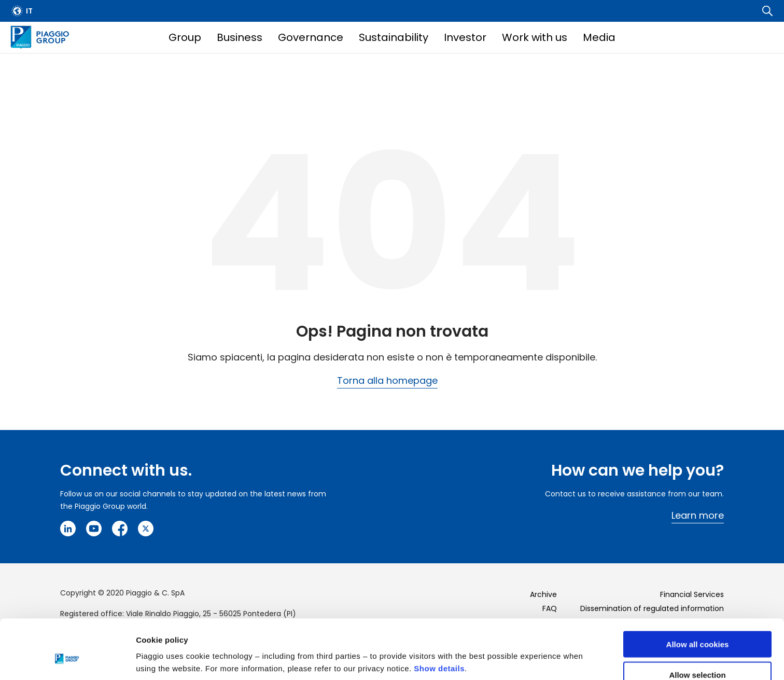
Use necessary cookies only (697, 654)
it (29, 11)
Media (599, 37)
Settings (536, 651)
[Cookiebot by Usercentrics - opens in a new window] (67, 660)
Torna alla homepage (387, 380)
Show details (439, 617)
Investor (465, 37)
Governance (311, 37)
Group (185, 37)
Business (240, 37)
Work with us (535, 37)
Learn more (698, 515)
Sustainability (394, 37)
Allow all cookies (698, 593)
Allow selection (697, 624)
